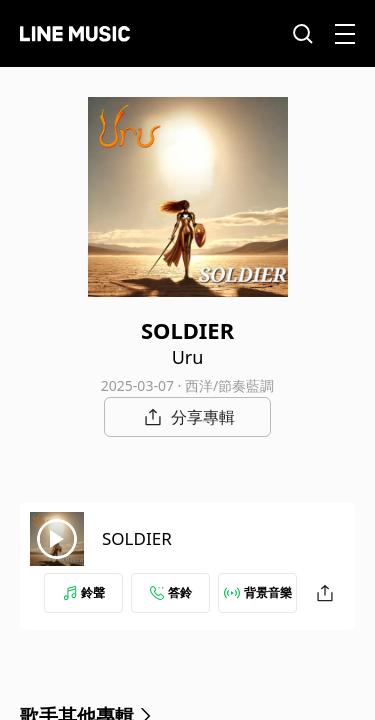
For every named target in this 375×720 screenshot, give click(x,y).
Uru (188, 357)
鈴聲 (84, 592)
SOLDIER (137, 538)
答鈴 (171, 592)
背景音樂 (258, 592)
